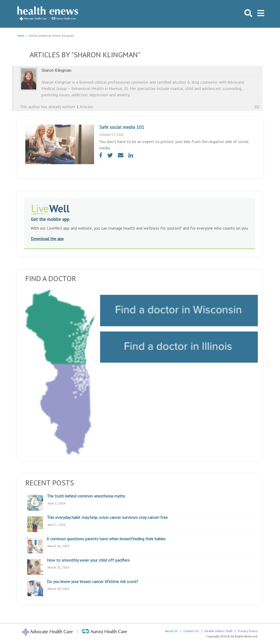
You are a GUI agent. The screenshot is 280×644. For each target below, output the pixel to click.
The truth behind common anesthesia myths (86, 496)
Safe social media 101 (122, 127)
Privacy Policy (248, 631)
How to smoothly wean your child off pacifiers (88, 560)
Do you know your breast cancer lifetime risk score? (92, 582)
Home (21, 36)
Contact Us (191, 631)
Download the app (47, 239)
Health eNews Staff (218, 631)
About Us (171, 631)
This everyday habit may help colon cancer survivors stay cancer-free (107, 518)
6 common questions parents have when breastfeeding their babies (106, 539)
